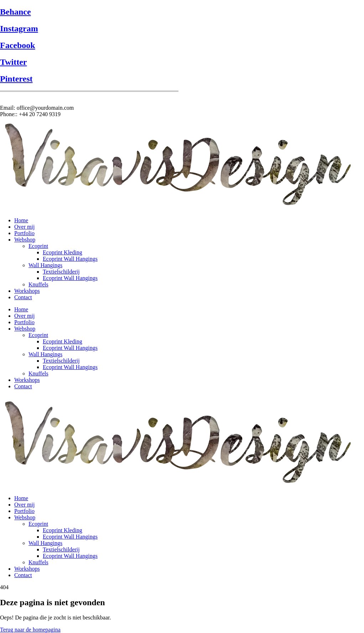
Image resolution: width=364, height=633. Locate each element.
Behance (15, 12)
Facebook (18, 45)
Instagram (19, 28)
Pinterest (16, 79)
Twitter (14, 62)
